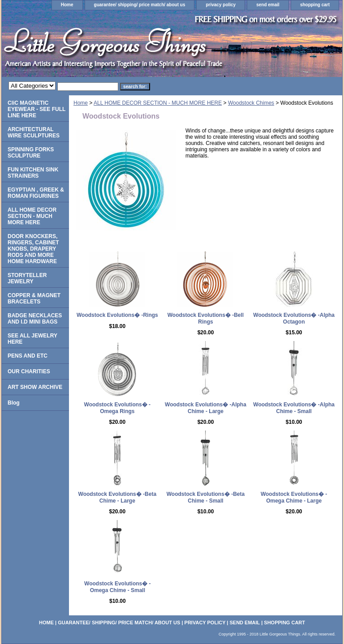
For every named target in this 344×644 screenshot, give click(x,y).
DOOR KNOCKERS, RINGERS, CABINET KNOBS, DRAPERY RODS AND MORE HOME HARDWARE (33, 249)
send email (268, 5)
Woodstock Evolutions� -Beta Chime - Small (206, 497)
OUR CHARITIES (29, 371)
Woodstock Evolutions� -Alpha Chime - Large (206, 408)
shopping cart (315, 5)
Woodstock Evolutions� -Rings (117, 315)
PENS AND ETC (28, 356)
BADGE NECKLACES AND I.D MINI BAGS (35, 319)
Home (67, 5)
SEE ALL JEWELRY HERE (32, 339)
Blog (14, 403)
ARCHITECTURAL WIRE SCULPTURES (34, 132)
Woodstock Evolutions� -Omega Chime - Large (294, 497)
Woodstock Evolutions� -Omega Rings (117, 408)
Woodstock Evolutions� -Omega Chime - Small (117, 587)
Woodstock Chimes (251, 103)
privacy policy (221, 5)
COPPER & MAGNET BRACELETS (34, 299)
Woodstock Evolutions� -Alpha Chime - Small (294, 408)
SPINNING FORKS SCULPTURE (31, 153)
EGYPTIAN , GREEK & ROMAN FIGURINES (36, 193)
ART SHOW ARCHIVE (35, 387)
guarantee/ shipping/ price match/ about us (140, 5)
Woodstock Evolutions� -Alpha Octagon (294, 318)
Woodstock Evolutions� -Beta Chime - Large (117, 497)
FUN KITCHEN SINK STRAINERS (33, 173)
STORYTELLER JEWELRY (27, 278)
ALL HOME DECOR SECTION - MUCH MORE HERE (158, 103)
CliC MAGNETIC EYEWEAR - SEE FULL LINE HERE (37, 109)
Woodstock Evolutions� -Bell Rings (206, 318)
